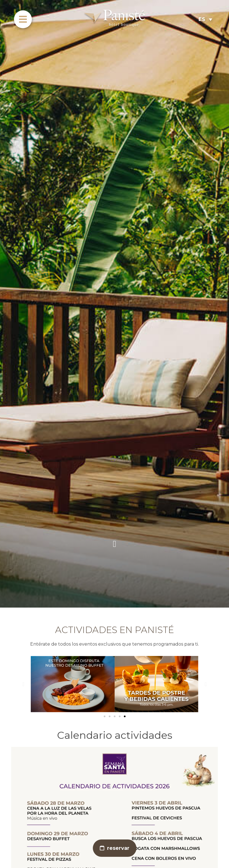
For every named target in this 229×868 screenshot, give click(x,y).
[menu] (23, 19)
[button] (23, 684)
